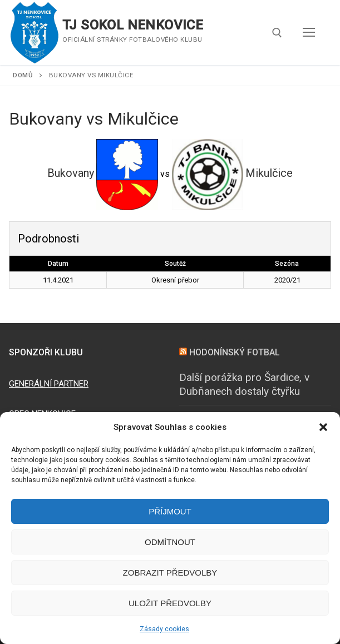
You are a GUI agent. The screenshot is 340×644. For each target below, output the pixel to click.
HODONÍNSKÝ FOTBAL (235, 352)
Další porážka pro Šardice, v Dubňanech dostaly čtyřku (244, 384)
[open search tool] (277, 33)
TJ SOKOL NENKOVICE (133, 25)
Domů (23, 75)
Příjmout (170, 511)
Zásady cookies (164, 629)
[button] (323, 427)
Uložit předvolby (170, 603)
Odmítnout (170, 542)
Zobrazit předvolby (170, 573)
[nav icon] (309, 33)
